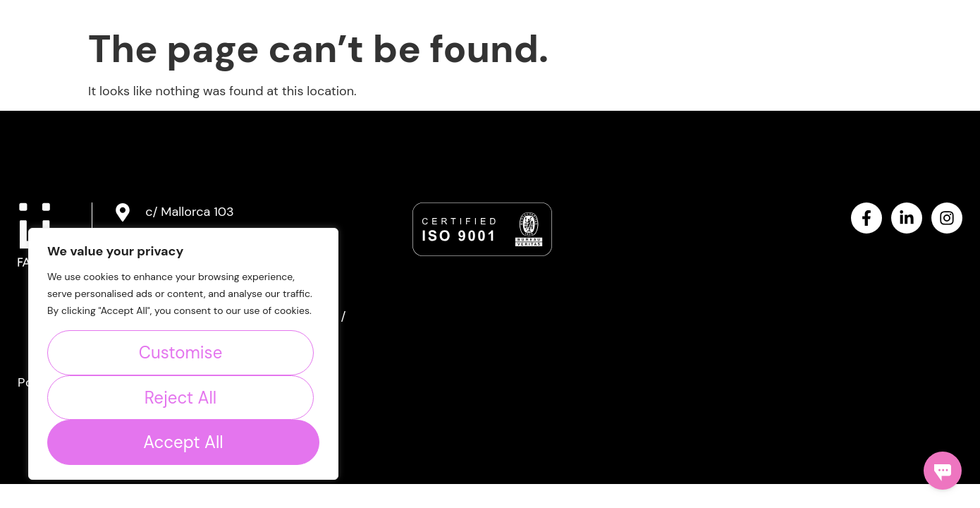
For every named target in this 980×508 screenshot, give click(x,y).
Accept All (183, 442)
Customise (181, 352)
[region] (183, 354)
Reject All (180, 398)
